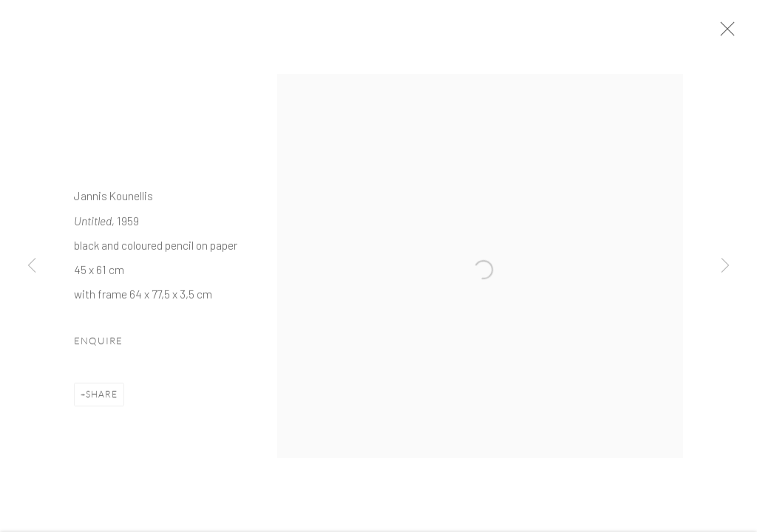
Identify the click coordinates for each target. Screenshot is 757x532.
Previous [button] (32, 266)
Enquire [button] (98, 350)
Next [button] (725, 266)
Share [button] (102, 403)
